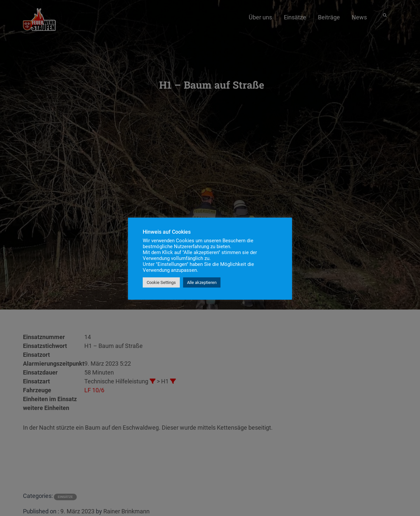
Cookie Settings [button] (161, 282)
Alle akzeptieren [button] (202, 282)
